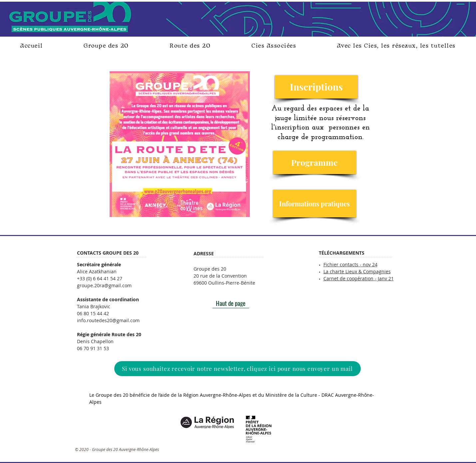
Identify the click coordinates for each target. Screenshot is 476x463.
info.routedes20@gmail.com (108, 320)
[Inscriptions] (316, 87)
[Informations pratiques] (315, 204)
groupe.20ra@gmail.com (104, 285)
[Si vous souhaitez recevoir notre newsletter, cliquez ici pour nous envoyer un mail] (238, 369)
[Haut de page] (231, 303)
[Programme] (315, 162)
